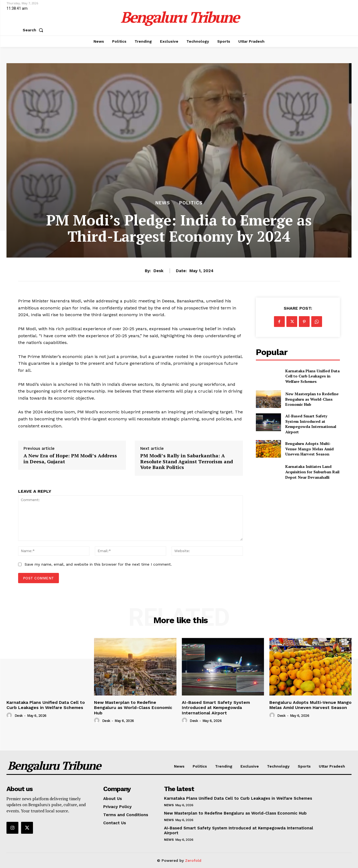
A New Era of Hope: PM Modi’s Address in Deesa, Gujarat (70, 459)
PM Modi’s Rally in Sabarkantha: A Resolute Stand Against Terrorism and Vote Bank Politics (187, 462)
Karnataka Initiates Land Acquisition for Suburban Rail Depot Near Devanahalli (312, 472)
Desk (158, 271)
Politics (191, 203)
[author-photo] (10, 715)
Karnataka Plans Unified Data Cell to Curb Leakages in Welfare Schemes (312, 376)
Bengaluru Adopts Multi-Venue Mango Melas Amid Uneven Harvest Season (310, 449)
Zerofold (193, 860)
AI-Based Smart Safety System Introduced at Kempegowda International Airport (311, 424)
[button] (34, 30)
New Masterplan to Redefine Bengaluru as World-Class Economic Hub (312, 399)
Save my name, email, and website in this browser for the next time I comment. (98, 564)
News (163, 203)
